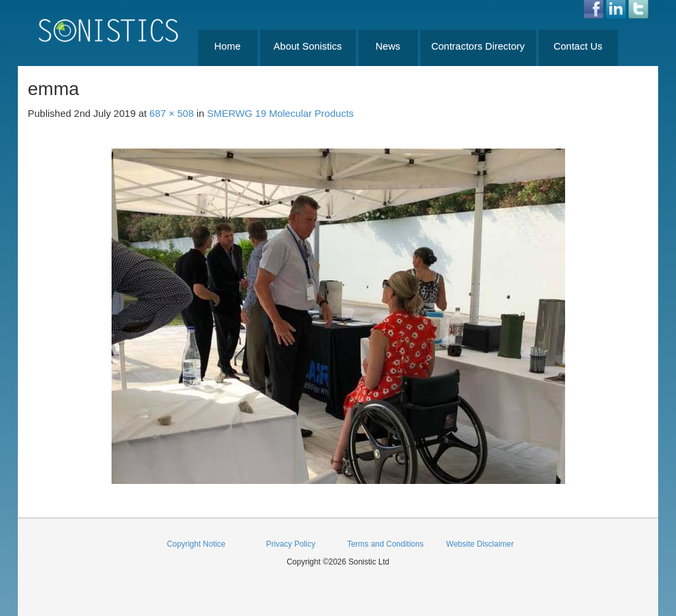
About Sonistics (307, 46)
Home (227, 46)
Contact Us (578, 46)
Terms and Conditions (386, 544)
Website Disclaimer (480, 544)
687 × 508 (171, 113)
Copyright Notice (196, 544)
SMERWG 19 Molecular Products (281, 113)
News (388, 46)
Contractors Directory (478, 46)
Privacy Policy (291, 544)
